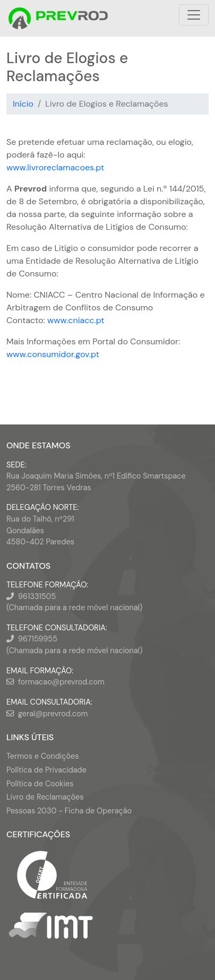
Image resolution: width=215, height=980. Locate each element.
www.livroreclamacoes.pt (55, 167)
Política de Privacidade (46, 770)
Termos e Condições (42, 756)
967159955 (38, 639)
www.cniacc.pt (76, 320)
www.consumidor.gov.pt (53, 354)
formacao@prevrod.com (61, 682)
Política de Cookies (40, 784)
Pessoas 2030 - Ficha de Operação (69, 811)
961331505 (37, 596)
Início (23, 104)
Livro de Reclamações (45, 797)
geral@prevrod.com (53, 714)
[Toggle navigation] (194, 15)
